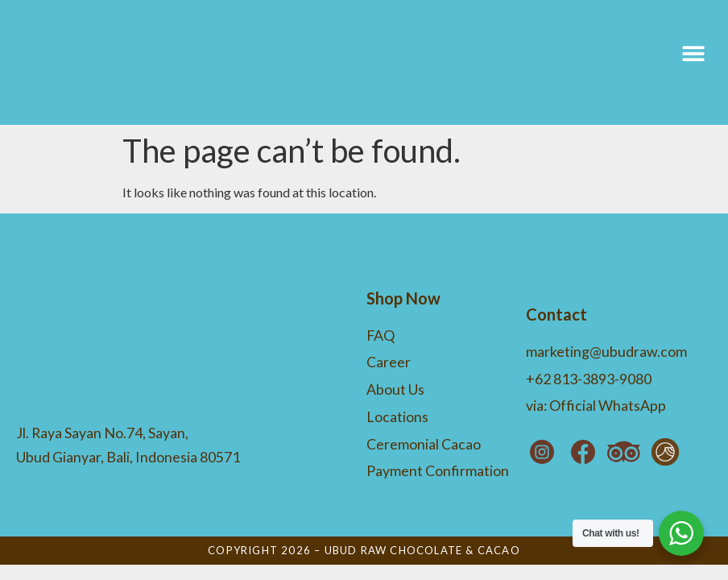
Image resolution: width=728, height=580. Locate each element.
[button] (694, 62)
